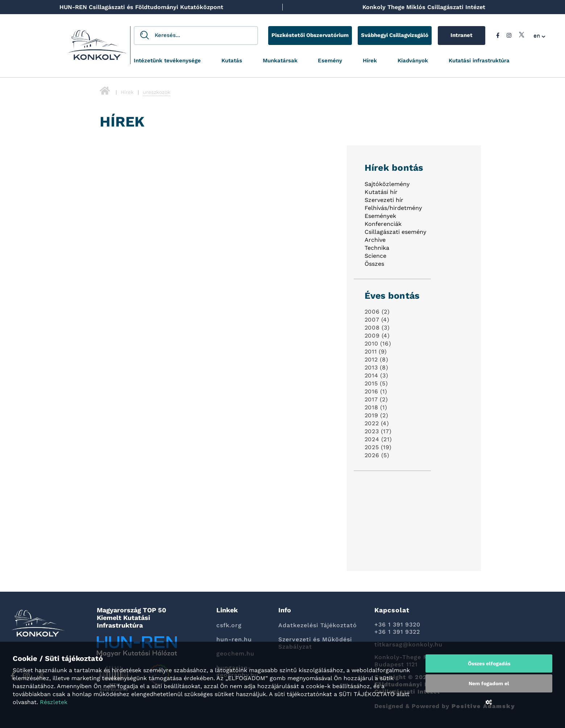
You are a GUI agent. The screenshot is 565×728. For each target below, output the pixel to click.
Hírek (370, 61)
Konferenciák (383, 224)
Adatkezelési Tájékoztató (318, 625)
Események (380, 216)
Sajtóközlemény (387, 184)
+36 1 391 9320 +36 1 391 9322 (397, 628)
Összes (374, 264)
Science (375, 256)
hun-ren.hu (234, 639)
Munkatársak (280, 61)
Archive (375, 240)
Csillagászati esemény (395, 232)
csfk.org (229, 625)
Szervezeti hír (384, 200)
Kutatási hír (381, 192)
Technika (377, 248)
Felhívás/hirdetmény (393, 208)
